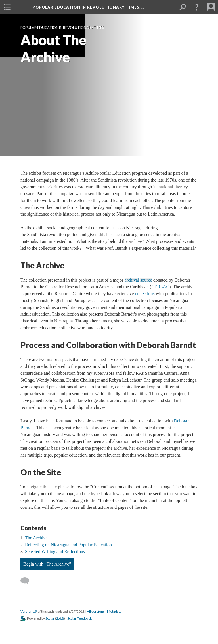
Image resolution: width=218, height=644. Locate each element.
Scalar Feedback (79, 618)
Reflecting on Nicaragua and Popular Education (68, 545)
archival (132, 280)
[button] (197, 7)
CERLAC (160, 287)
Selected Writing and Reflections (55, 552)
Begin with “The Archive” (47, 564)
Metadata (114, 611)
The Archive (36, 538)
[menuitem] (7, 7)
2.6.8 (60, 618)
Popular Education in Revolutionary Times (88, 7)
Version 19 (29, 611)
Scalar (50, 618)
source (146, 280)
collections (145, 294)
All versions (96, 611)
